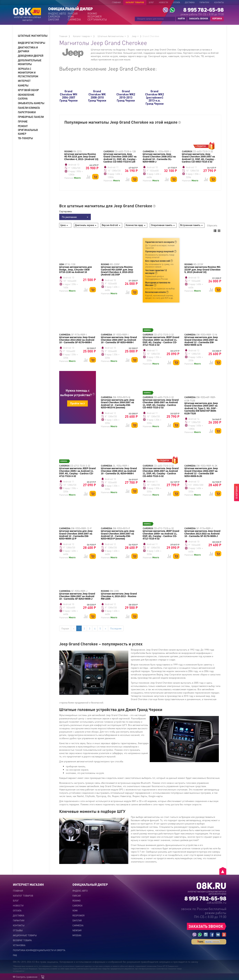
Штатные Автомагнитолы (112, 36)
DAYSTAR (54, 20)
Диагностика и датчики (28, 49)
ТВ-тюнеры (25, 138)
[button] (33, 36)
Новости (163, 2)
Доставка (190, 2)
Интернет (24, 81)
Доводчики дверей (31, 56)
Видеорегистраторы (31, 43)
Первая (65, 628)
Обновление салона (26, 97)
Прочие (23, 121)
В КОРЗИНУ (237, 493)
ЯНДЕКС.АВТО (57, 14)
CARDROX (54, 17)
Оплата (176, 2)
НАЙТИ (181, 18)
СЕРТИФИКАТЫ (97, 20)
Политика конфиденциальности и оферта (39, 950)
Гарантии (204, 2)
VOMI (71, 17)
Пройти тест (77, 403)
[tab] (33, 36)
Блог (151, 2)
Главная (116, 2)
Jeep (135, 36)
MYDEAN (77, 935)
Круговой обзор (28, 90)
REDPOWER (95, 17)
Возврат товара (22, 940)
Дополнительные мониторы (30, 62)
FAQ (15, 955)
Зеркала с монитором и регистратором (28, 72)
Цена (64, 225)
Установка (19, 945)
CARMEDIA (74, 20)
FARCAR (73, 14)
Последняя (116, 628)
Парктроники (27, 112)
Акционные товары (25, 935)
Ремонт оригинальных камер (28, 130)
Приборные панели (31, 117)
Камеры (23, 85)
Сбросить (212, 225)
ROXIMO (92, 14)
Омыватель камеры (31, 103)
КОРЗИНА (216, 19)
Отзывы (18, 930)
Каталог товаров (135, 2)
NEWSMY (77, 930)
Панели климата (29, 108)
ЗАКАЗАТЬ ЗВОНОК (199, 18)
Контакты (219, 2)
